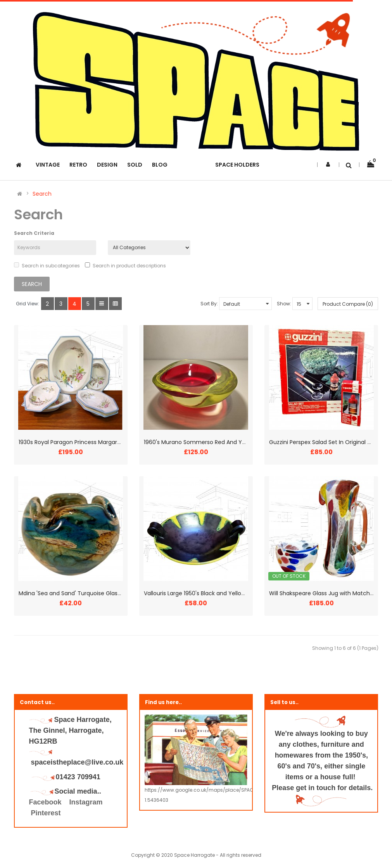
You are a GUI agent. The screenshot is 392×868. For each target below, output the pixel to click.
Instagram (86, 802)
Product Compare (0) (348, 304)
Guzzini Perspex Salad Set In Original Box (323, 442)
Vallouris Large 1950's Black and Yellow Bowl (201, 593)
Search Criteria (34, 233)
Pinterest (46, 813)
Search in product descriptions (125, 266)
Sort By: (209, 304)
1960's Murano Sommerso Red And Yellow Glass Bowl (214, 442)
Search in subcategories (47, 266)
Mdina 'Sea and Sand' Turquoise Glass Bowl (76, 593)
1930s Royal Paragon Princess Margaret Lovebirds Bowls (92, 442)
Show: (284, 304)
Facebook (46, 802)
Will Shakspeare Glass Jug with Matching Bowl (330, 593)
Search (42, 194)
